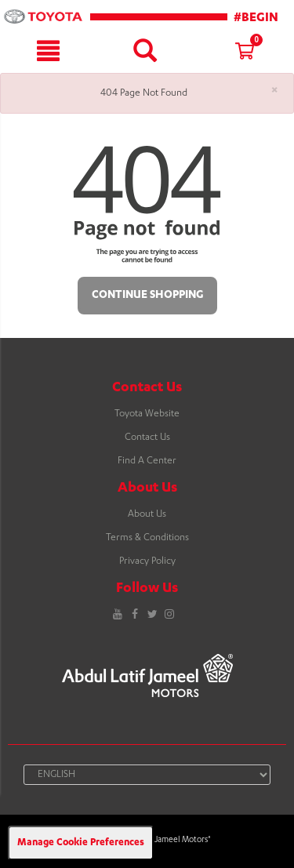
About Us (147, 514)
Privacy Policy (147, 561)
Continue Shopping (147, 296)
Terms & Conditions (147, 538)
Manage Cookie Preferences (81, 843)
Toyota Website (147, 414)
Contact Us (147, 438)
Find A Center (147, 461)
